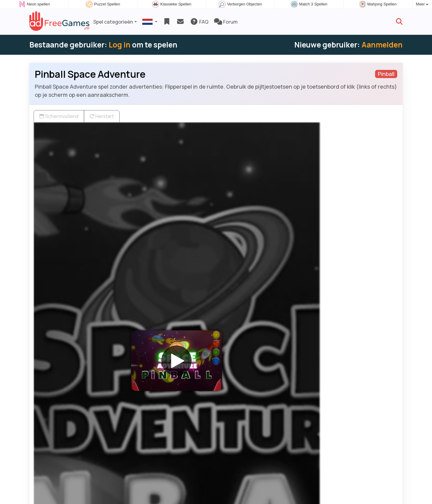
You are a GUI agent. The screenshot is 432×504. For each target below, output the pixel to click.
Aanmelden (382, 45)
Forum (226, 22)
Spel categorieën (113, 22)
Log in (120, 45)
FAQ (199, 22)
